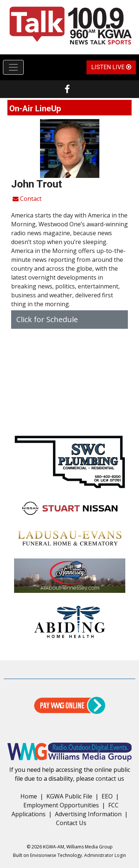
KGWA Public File (69, 796)
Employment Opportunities (61, 805)
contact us (110, 779)
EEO (107, 796)
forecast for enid (69, 421)
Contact (27, 199)
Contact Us (71, 823)
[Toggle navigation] (13, 67)
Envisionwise (43, 855)
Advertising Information (88, 814)
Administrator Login (105, 855)
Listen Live (111, 67)
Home (29, 796)
